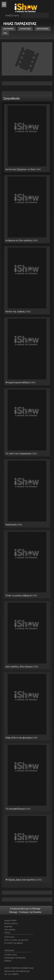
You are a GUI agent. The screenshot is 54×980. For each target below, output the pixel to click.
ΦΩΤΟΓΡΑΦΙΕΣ (43, 29)
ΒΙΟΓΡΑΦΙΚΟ (9, 29)
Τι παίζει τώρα (11, 955)
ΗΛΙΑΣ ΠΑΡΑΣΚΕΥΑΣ (20, 24)
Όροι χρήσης (10, 929)
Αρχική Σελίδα (10, 920)
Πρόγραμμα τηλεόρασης (15, 958)
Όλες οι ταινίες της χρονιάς (16, 940)
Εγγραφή (8, 926)
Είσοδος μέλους (11, 923)
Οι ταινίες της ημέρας (14, 943)
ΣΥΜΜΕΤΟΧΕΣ (25, 29)
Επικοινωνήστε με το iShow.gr (25, 908)
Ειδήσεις (8, 961)
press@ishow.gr (23, 971)
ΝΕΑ (5, 33)
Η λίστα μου (9, 937)
